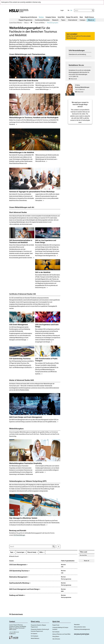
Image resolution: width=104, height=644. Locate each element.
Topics (63, 20)
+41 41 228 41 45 (73, 76)
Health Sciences (89, 17)
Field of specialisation (68, 561)
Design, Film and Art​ (72, 17)
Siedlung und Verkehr (17, 595)
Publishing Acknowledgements (82, 629)
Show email (74, 79)
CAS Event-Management (18, 565)
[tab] (12, 552)
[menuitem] (25, 20)
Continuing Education (42, 20)
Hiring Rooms (56, 636)
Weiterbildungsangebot (53, 23)
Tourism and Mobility (40, 23)
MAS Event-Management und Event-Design (25, 589)
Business (41, 17)
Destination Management (19, 577)
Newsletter (77, 625)
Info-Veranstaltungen (19, 535)
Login (62, 10)
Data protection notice (80, 627)
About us (91, 20)
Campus (82, 20)
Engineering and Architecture (29, 17)
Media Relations (35, 638)
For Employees (35, 636)
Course (11, 561)
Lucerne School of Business (16, 23)
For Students (34, 634)
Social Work (61, 17)
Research (55, 20)
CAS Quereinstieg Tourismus (19, 571)
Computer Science (51, 17)
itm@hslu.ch (12, 634)
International (73, 20)
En (71, 10)
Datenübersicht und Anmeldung (77, 54)
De (68, 10)
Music (81, 17)
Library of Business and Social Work (61, 634)
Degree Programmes (25, 20)
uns (19, 533)
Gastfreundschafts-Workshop (20, 583)
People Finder (56, 625)
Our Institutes (56, 632)
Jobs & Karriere (56, 639)
